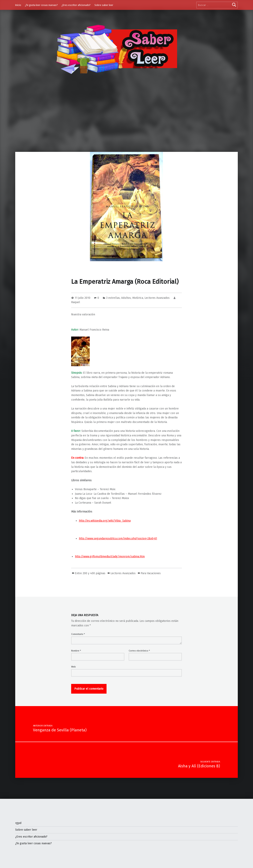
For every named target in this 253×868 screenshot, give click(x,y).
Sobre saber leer (104, 5)
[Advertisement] (126, 122)
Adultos (126, 298)
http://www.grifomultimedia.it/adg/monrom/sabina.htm (110, 556)
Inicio (18, 5)
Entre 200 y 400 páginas (90, 573)
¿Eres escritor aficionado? (76, 5)
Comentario (78, 634)
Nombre (76, 651)
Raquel (76, 302)
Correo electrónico (139, 651)
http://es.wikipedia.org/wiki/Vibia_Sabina (105, 521)
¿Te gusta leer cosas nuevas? (41, 5)
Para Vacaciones (151, 573)
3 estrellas (113, 298)
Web (73, 667)
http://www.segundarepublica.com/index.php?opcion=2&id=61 (118, 538)
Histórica (138, 298)
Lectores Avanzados (157, 298)
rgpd (18, 823)
